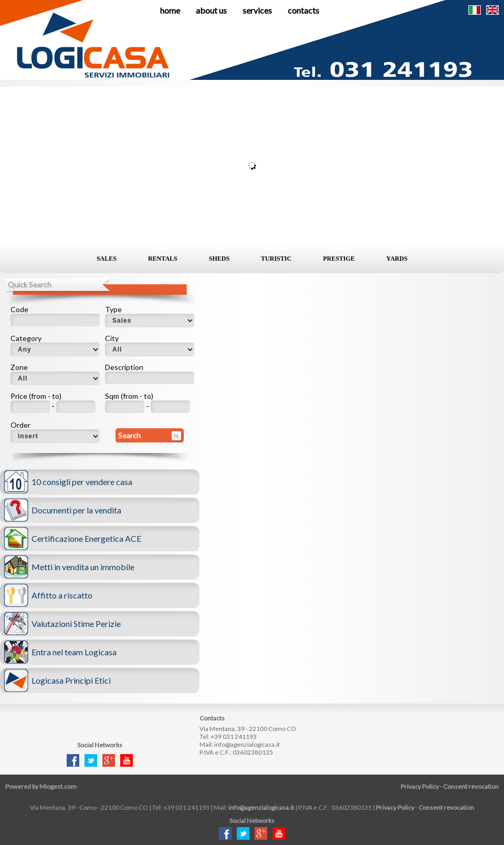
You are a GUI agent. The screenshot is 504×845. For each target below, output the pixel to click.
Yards (397, 259)
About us (211, 10)
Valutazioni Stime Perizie (76, 624)
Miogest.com (58, 786)
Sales (107, 259)
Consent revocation (471, 786)
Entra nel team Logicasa (74, 652)
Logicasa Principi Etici (71, 680)
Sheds (219, 259)
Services (257, 10)
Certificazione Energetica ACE (86, 538)
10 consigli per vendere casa (82, 482)
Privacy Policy (420, 786)
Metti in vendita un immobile (83, 567)
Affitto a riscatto (62, 595)
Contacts (303, 10)
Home (170, 10)
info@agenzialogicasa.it (247, 744)
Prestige (339, 259)
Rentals (163, 259)
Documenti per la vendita (76, 510)
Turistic (276, 259)
